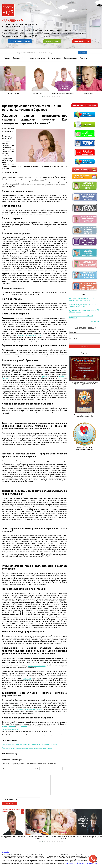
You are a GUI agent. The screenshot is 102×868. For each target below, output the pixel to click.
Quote (16, 773)
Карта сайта (6, 852)
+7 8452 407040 (11, 27)
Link (21, 773)
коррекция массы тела (37, 666)
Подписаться (85, 346)
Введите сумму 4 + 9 (9, 799)
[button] (40, 96)
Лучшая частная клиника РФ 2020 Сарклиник (81, 317)
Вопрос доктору (70, 58)
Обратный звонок (82, 41)
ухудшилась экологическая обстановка (30, 335)
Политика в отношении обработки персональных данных (82, 863)
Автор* (4, 768)
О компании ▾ (18, 58)
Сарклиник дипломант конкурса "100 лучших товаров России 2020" (82, 299)
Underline (9, 773)
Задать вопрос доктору (20, 41)
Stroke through (11, 773)
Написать (9, 803)
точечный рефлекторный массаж (29, 709)
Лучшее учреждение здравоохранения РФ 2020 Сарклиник (84, 311)
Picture (24, 773)
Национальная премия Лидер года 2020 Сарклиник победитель (83, 305)
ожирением (27, 679)
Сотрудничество (54, 58)
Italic (6, 773)
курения (44, 377)
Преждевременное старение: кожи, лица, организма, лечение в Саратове (28, 748)
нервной (24, 726)
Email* (37, 768)
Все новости (95, 322)
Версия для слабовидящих (85, 105)
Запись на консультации (11, 729)
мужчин (5, 726)
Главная (7, 58)
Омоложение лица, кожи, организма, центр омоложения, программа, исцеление (30, 745)
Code (19, 773)
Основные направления (36, 58)
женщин (12, 726)
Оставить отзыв (52, 41)
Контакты (84, 58)
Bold (3, 773)
